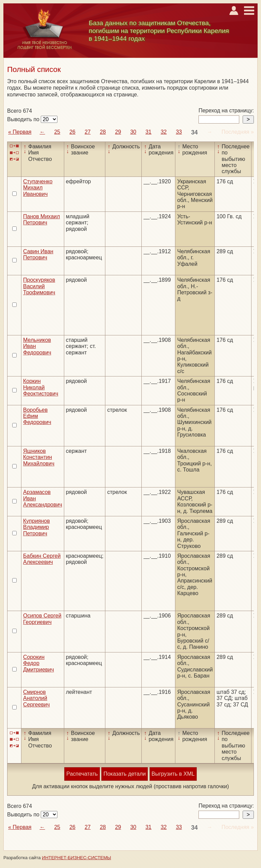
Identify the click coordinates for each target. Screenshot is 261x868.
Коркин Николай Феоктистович (41, 387)
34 (194, 132)
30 (133, 132)
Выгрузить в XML (173, 774)
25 (57, 132)
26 (72, 132)
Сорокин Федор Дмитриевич (39, 663)
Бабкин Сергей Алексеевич (42, 559)
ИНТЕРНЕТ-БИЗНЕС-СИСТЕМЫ (76, 858)
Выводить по (24, 119)
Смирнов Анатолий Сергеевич (36, 698)
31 (149, 132)
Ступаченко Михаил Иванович (38, 188)
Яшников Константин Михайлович (39, 457)
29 (118, 132)
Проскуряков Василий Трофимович (39, 286)
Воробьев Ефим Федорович (37, 416)
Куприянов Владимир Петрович (37, 527)
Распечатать (82, 774)
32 (164, 132)
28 (103, 132)
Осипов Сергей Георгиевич (42, 619)
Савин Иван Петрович (38, 254)
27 (88, 132)
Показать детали (124, 774)
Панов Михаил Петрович (41, 219)
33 (179, 132)
